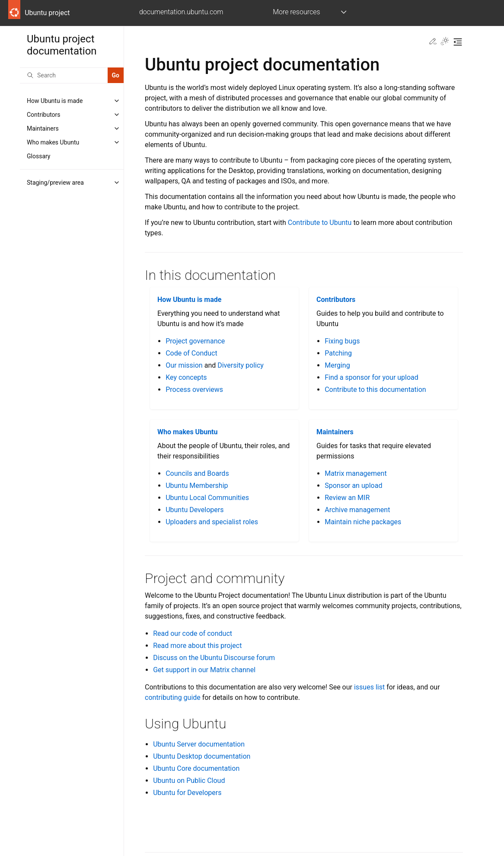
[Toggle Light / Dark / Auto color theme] (445, 42)
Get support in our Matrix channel (204, 670)
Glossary (38, 156)
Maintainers (43, 128)
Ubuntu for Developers (187, 793)
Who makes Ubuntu (53, 142)
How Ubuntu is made (55, 101)
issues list (369, 687)
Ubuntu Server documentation (199, 744)
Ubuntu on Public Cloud (189, 781)
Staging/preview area (55, 183)
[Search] (64, 75)
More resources (296, 12)
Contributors (44, 115)
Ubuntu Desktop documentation (202, 756)
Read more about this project (197, 646)
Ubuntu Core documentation (196, 768)
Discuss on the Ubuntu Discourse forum (214, 658)
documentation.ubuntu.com (181, 12)
